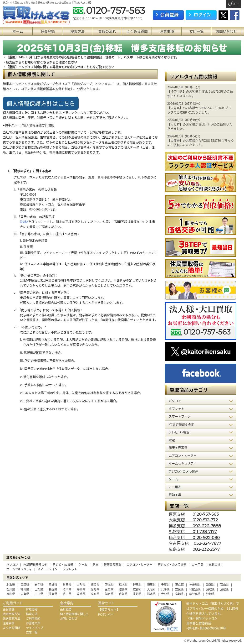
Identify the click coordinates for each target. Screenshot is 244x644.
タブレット (70, 569)
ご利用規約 (33, 618)
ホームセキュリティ (19, 569)
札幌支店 (193, 531)
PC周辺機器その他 (35, 565)
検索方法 (77, 31)
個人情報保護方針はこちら (41, 103)
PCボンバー (106, 614)
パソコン (12, 565)
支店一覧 (197, 31)
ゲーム (83, 565)
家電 (96, 565)
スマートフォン (47, 569)
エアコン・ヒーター (139, 565)
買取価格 (32, 609)
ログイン (201, 15)
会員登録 (48, 31)
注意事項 (167, 31)
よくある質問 (137, 31)
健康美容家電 (112, 565)
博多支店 (195, 526)
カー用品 (198, 565)
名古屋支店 (195, 543)
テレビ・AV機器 (63, 565)
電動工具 (214, 565)
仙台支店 (194, 537)
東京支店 (194, 514)
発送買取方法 (11, 618)
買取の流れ (107, 31)
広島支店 (194, 549)
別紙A (24, 222)
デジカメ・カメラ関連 (172, 565)
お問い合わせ (226, 31)
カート (233, 4)
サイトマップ (35, 628)
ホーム (18, 31)
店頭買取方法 (11, 614)
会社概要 (66, 609)
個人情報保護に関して (74, 614)
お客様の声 (33, 623)
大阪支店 (193, 520)
